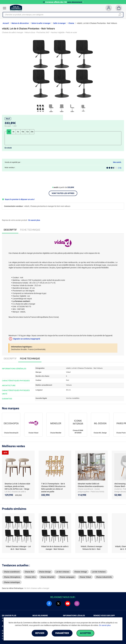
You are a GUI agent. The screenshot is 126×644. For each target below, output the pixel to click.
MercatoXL (117, 162)
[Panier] (119, 8)
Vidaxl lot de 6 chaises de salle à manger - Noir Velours (55, 548)
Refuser (40, 633)
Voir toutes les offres (63, 193)
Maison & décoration (20, 23)
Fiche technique (30, 230)
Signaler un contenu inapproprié (27, 339)
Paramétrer (62, 633)
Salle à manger (59, 23)
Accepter (85, 633)
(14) (114, 168)
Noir (68, 380)
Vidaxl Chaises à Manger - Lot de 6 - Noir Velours (18, 548)
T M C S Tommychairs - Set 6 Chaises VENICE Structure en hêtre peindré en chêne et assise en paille (53, 488)
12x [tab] (27, 132)
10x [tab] (23, 132)
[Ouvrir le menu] (4, 8)
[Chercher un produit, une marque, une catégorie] (62, 15)
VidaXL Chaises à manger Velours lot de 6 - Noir (91, 548)
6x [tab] (18, 132)
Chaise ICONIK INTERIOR (78, 432)
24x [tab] (32, 132)
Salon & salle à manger (41, 23)
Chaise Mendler (56, 433)
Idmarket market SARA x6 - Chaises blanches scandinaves (91, 485)
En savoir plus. (105, 625)
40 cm (68, 390)
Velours (69, 385)
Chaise (71, 23)
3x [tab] (9, 132)
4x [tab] (13, 132)
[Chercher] (120, 15)
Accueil (6, 23)
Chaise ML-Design (100, 433)
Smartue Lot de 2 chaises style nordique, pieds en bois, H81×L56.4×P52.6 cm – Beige (17, 486)
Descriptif (10, 359)
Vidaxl (68, 372)
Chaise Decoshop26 (11, 433)
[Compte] (109, 8)
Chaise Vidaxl (33, 433)
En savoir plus (34, 220)
